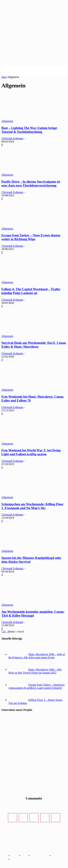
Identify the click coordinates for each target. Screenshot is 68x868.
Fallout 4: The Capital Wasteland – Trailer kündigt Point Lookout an (31, 291)
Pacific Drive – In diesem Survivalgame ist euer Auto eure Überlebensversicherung (31, 183)
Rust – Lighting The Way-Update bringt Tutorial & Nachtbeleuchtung (29, 130)
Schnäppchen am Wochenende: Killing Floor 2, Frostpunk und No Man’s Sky (32, 506)
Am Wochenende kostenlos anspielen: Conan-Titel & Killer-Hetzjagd (33, 614)
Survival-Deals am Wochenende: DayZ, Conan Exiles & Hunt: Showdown (34, 345)
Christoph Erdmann (12, 138)
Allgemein (7, 121)
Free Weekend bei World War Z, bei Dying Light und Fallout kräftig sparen (31, 452)
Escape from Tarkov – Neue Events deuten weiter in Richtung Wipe (31, 237)
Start (4, 77)
